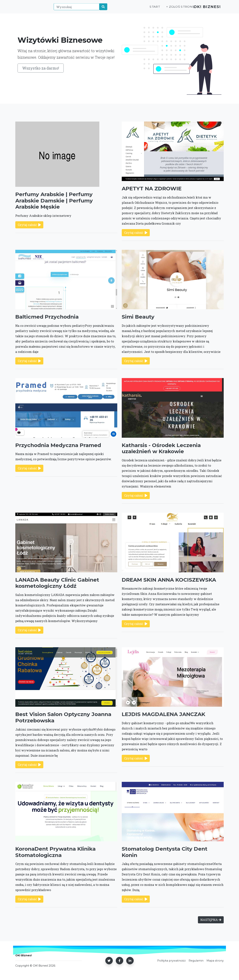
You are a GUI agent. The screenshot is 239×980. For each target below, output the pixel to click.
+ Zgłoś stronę (174, 9)
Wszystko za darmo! (41, 68)
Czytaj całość (29, 225)
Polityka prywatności (171, 961)
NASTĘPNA (211, 920)
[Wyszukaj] (75, 9)
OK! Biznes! (205, 9)
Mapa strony (215, 961)
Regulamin (196, 961)
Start (149, 9)
